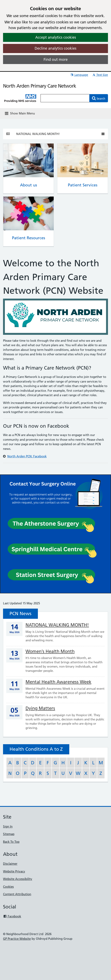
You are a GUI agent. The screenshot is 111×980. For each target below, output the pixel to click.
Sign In (8, 826)
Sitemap (9, 834)
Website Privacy (14, 871)
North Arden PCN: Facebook (27, 456)
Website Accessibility (18, 879)
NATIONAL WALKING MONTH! (38, 134)
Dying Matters (40, 708)
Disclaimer (10, 864)
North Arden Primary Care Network (39, 86)
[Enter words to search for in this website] (65, 98)
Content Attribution (17, 894)
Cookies (8, 887)
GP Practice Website (17, 939)
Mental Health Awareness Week (58, 682)
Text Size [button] (100, 75)
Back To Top (11, 842)
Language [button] (79, 75)
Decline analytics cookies (55, 48)
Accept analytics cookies (56, 37)
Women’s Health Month (50, 651)
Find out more (56, 59)
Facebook (12, 916)
